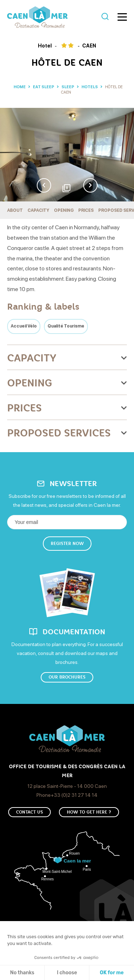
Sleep (68, 87)
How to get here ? (89, 812)
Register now (67, 544)
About (15, 210)
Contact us (29, 812)
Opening (64, 210)
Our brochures (67, 677)
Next (90, 185)
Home (20, 87)
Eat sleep (44, 87)
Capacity (38, 210)
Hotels (90, 87)
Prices (86, 210)
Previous (44, 185)
